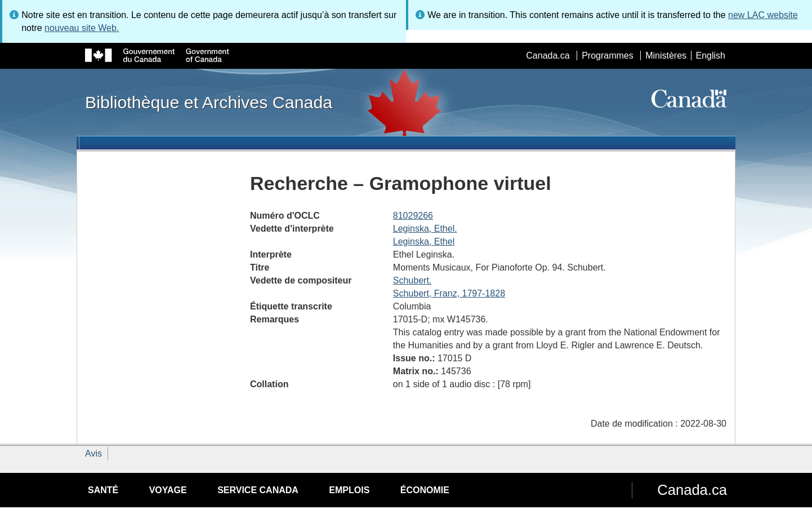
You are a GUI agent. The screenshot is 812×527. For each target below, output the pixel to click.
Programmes (608, 56)
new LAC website (763, 15)
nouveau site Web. (82, 28)
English (711, 56)
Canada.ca (548, 56)
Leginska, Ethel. (425, 229)
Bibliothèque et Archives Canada (209, 102)
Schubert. (412, 280)
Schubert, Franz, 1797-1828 (449, 293)
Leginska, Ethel (424, 242)
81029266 (413, 216)
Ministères (666, 56)
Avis (93, 453)
